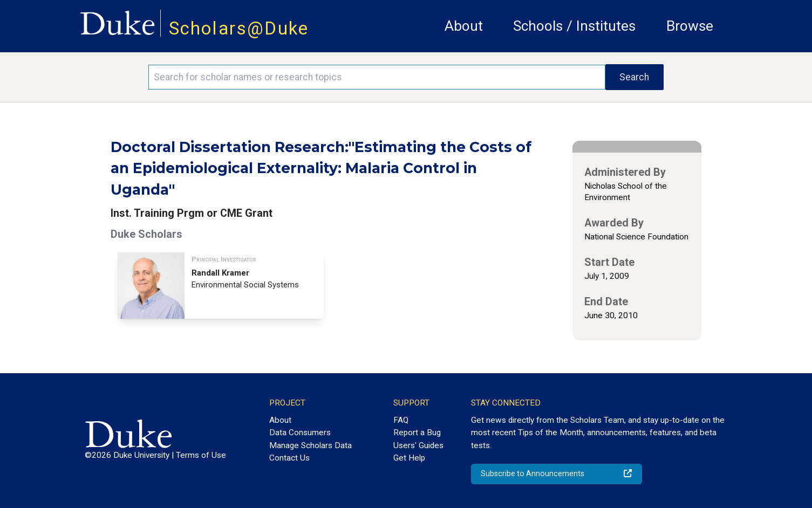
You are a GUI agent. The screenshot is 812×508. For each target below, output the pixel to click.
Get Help (409, 458)
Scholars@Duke (239, 28)
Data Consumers (300, 433)
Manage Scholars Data (311, 445)
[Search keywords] (377, 77)
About (464, 26)
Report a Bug (417, 433)
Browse (690, 26)
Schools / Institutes (574, 26)
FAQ (401, 420)
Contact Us (289, 458)
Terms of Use (201, 455)
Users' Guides (418, 445)
